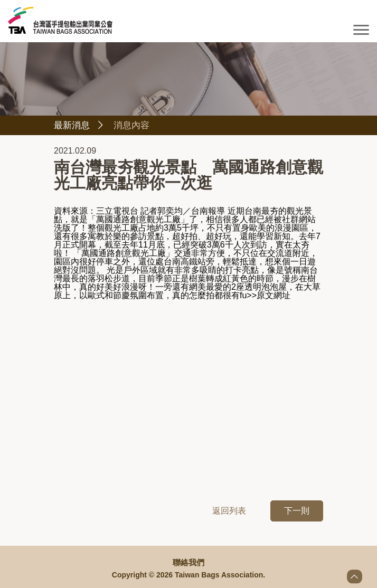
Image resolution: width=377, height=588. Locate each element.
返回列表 (229, 512)
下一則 (297, 512)
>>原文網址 (268, 296)
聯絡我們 (188, 563)
